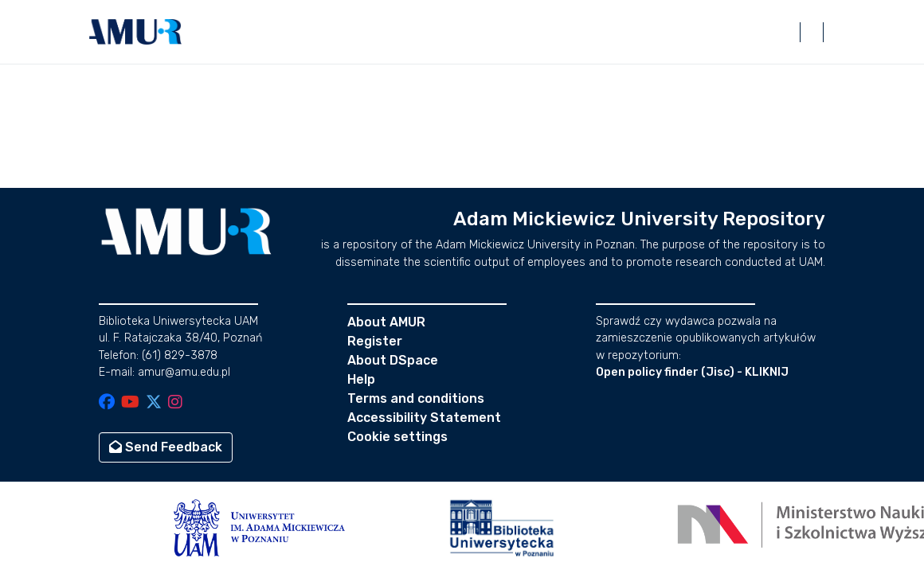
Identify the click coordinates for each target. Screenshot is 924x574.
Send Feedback (166, 447)
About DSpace (393, 360)
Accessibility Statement (424, 418)
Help (361, 379)
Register (375, 341)
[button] (135, 32)
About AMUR (386, 322)
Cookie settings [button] (397, 437)
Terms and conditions (416, 398)
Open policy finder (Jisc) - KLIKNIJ (692, 372)
